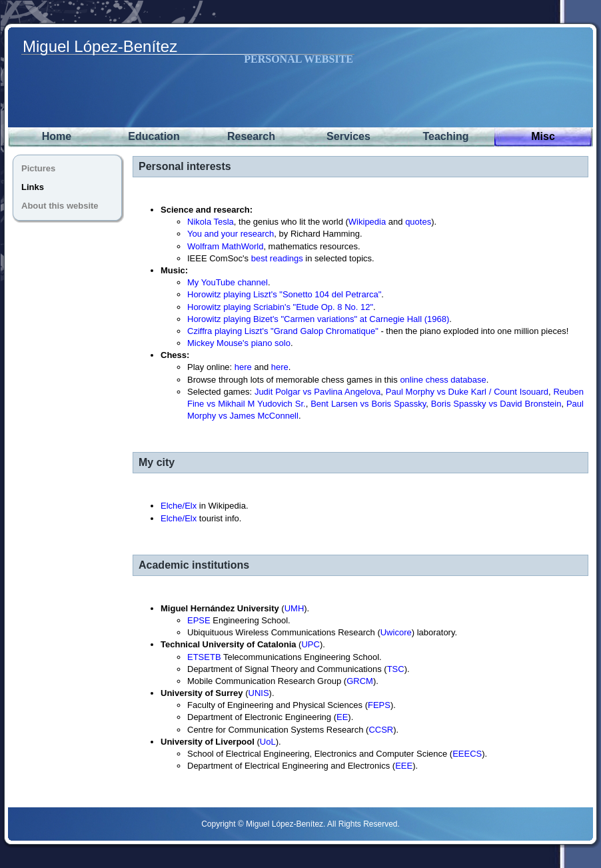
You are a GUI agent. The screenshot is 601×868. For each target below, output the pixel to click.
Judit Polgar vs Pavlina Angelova (317, 392)
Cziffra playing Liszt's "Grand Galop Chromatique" (283, 331)
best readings (277, 258)
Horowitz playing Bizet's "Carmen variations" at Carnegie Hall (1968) (318, 319)
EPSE (199, 620)
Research (251, 136)
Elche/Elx (179, 506)
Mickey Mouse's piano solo (239, 343)
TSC (396, 669)
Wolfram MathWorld (225, 246)
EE (342, 717)
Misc (543, 136)
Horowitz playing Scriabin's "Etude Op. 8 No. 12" (280, 307)
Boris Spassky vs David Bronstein (496, 404)
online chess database (443, 380)
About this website (60, 206)
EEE (404, 766)
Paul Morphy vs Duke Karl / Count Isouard (467, 392)
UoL (268, 742)
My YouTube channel (228, 282)
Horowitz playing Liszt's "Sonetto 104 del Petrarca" (284, 294)
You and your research (231, 234)
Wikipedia (367, 222)
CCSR (381, 730)
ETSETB (204, 657)
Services (348, 136)
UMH (295, 608)
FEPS (379, 705)
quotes (418, 222)
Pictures (38, 168)
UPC (310, 644)
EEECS (467, 754)
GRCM (360, 681)
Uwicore (396, 632)
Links (33, 187)
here (243, 367)
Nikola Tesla (211, 222)
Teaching (445, 136)
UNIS (259, 693)
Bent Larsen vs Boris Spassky (368, 404)
